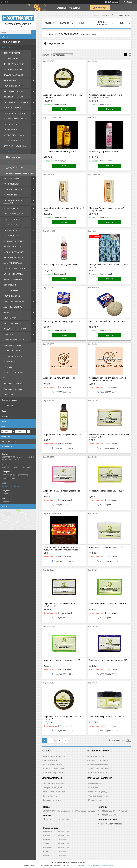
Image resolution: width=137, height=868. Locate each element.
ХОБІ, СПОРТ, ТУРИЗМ (13, 307)
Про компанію (8, 405)
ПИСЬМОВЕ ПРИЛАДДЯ (13, 97)
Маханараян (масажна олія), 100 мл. (61, 152)
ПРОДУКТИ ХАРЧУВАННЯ (14, 75)
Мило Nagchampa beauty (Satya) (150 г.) (108, 321)
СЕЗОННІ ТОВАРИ (11, 58)
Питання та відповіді (98, 792)
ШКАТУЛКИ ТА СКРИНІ (13, 323)
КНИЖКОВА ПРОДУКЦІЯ (14, 301)
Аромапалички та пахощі (100, 768)
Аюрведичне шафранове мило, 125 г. (106, 491)
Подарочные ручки (12, 384)
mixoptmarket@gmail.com (13, 486)
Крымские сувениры (13, 389)
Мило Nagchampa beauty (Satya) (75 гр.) (62, 321)
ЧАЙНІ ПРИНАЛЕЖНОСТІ (14, 64)
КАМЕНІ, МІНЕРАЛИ (12, 351)
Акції (82, 23)
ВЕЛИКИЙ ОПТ (10, 362)
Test (5, 378)
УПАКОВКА (8, 334)
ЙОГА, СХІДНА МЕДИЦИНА (15, 146)
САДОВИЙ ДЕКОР (11, 236)
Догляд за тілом (13, 162)
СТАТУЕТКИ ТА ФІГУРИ (13, 225)
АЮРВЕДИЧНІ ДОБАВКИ (14, 141)
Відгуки (5, 411)
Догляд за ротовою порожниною (20, 173)
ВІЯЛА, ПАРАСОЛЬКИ (12, 345)
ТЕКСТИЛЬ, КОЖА (11, 290)
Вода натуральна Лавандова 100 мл (61, 265)
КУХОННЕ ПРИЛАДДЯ (13, 69)
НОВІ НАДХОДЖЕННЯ (11, 42)
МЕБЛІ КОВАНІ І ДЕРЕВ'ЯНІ (15, 241)
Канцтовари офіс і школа (54, 756)
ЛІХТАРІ (7, 312)
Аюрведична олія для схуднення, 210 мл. (63, 434)
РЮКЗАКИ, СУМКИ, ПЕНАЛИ (15, 119)
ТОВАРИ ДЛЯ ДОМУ (12, 296)
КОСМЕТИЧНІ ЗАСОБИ (13, 152)
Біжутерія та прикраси (53, 773)
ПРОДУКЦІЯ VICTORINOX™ (15, 329)
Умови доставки (102, 23)
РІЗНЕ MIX (8, 367)
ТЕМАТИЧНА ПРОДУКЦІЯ (14, 340)
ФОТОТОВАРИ (10, 285)
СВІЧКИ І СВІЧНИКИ (12, 230)
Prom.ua (82, 863)
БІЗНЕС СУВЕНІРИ (11, 208)
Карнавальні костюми (98, 764)
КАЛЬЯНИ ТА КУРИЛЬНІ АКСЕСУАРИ (13, 202)
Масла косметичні (14, 157)
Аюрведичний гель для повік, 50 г (59, 378)
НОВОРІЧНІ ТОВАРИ (12, 53)
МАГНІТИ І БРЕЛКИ (11, 184)
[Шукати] (34, 32)
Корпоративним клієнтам (54, 792)
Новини (5, 416)
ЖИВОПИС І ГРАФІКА (12, 108)
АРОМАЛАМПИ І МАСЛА (14, 135)
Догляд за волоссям (15, 168)
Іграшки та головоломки (54, 768)
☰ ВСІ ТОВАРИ (8, 47)
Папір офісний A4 (50, 760)
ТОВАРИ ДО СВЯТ (11, 124)
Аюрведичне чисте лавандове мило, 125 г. (109, 660)
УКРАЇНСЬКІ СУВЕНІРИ (13, 356)
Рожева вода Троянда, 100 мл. (104, 152)
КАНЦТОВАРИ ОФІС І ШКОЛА (16, 102)
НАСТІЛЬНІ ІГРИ (10, 80)
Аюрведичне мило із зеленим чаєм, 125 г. (108, 604)
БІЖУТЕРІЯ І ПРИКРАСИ (13, 178)
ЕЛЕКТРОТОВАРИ (11, 318)
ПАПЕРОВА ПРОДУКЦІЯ (13, 91)
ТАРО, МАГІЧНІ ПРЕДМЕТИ (15, 269)
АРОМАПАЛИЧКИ (11, 130)
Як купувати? (94, 788)
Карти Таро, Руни (96, 756)
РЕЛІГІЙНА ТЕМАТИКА (13, 189)
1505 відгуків (113, 2)
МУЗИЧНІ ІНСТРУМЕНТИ (14, 252)
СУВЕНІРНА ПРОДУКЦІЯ (13, 214)
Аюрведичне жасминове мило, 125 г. (106, 547)
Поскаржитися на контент (81, 865)
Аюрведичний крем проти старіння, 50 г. (108, 717)
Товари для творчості (98, 760)
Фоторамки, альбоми (98, 773)
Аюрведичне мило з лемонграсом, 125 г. (63, 660)
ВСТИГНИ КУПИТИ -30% (13, 373)
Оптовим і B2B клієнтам (53, 784)
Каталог (65, 23)
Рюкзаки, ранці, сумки (53, 764)
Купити (64, 109)
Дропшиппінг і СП (51, 796)
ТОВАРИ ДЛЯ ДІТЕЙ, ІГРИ (14, 86)
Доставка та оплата (11, 400)
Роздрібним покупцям (53, 788)
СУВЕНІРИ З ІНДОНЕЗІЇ (13, 219)
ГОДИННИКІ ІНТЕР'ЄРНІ (13, 258)
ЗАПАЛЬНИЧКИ (10, 195)
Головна (50, 23)
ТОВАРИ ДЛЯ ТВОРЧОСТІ (14, 113)
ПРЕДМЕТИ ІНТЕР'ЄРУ (13, 247)
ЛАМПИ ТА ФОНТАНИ (13, 279)
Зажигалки (8, 394)
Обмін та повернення (98, 796)
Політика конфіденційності (102, 865)
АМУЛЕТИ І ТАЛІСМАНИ (13, 263)
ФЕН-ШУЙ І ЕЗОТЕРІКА (13, 274)
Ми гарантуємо (95, 800)
